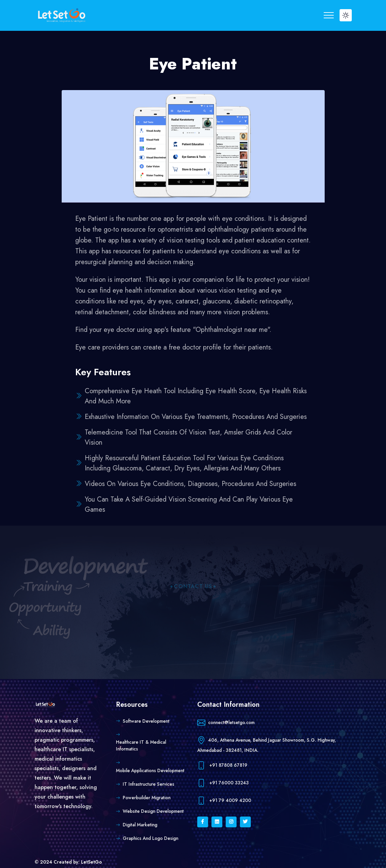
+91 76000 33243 (223, 783)
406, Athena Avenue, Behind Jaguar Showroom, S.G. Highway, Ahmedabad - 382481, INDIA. (267, 744)
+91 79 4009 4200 (224, 801)
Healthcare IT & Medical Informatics (141, 745)
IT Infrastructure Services (148, 784)
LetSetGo (92, 862)
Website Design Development (153, 811)
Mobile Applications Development (150, 770)
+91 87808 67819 (222, 766)
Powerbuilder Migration (147, 798)
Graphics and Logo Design (150, 838)
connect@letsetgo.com (226, 723)
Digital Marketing (140, 825)
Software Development (146, 721)
